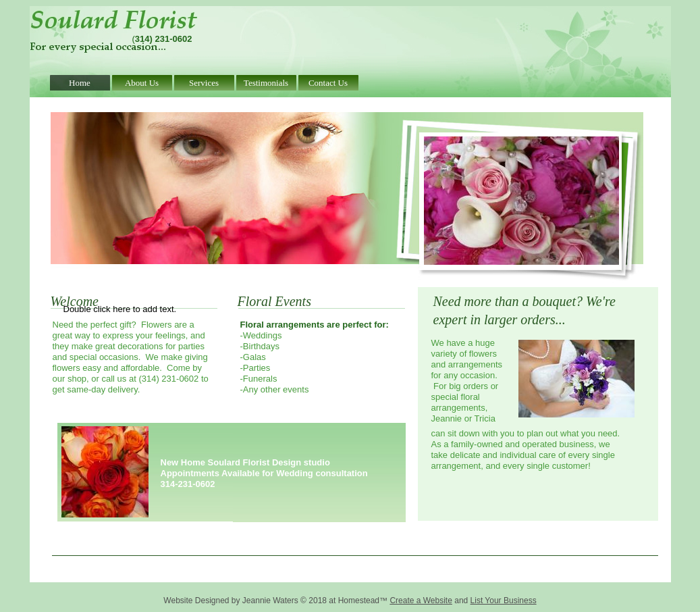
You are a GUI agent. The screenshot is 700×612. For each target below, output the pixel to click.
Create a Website (421, 601)
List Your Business (504, 601)
